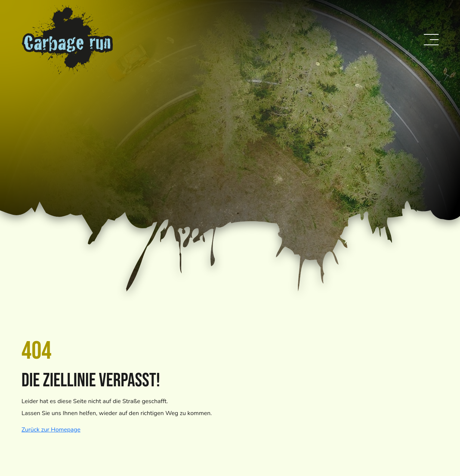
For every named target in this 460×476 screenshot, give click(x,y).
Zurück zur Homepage (51, 430)
